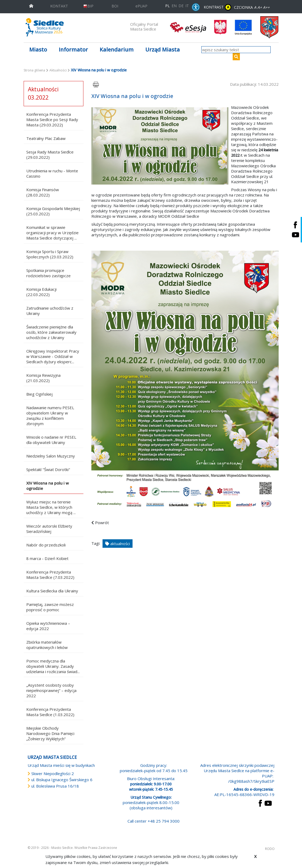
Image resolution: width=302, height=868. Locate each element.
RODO (270, 849)
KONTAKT (59, 6)
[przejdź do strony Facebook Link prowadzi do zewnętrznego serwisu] (260, 803)
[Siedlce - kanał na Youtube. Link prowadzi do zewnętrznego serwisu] (295, 235)
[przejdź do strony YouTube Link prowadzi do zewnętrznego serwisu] (268, 803)
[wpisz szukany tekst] (236, 50)
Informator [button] (73, 50)
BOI (115, 6)
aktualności (118, 544)
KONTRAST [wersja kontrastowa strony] (218, 7)
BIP (88, 6)
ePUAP (141, 6)
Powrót (102, 523)
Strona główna (34, 70)
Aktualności (58, 70)
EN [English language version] (174, 6)
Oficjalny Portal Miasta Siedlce (144, 27)
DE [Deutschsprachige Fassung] (181, 6)
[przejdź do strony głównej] (31, 5)
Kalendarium (117, 50)
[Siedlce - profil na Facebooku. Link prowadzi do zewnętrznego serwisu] (295, 225)
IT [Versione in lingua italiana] (187, 6)
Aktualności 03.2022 (43, 93)
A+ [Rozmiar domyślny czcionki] (260, 7)
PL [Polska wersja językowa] (167, 6)
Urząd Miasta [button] (163, 50)
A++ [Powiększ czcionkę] (266, 7)
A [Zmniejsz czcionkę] (255, 7)
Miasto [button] (38, 50)
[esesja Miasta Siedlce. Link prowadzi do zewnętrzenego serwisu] (188, 27)
